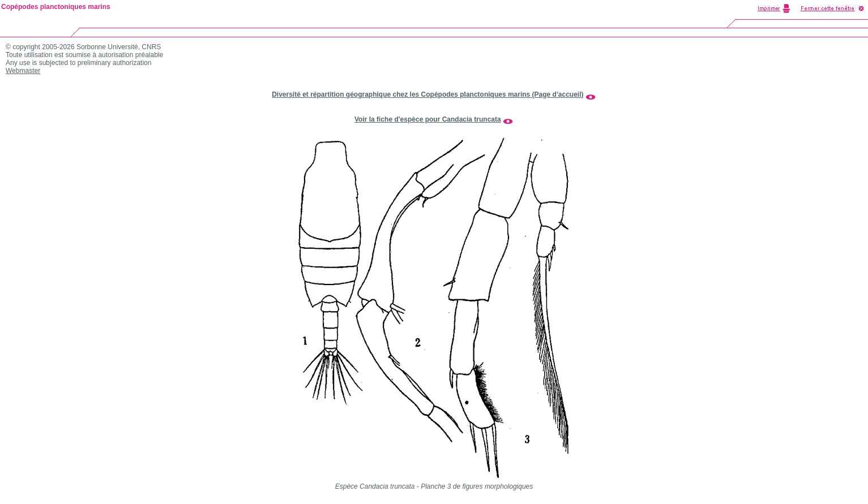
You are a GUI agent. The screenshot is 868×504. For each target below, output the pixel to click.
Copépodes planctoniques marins (56, 7)
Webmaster (23, 71)
